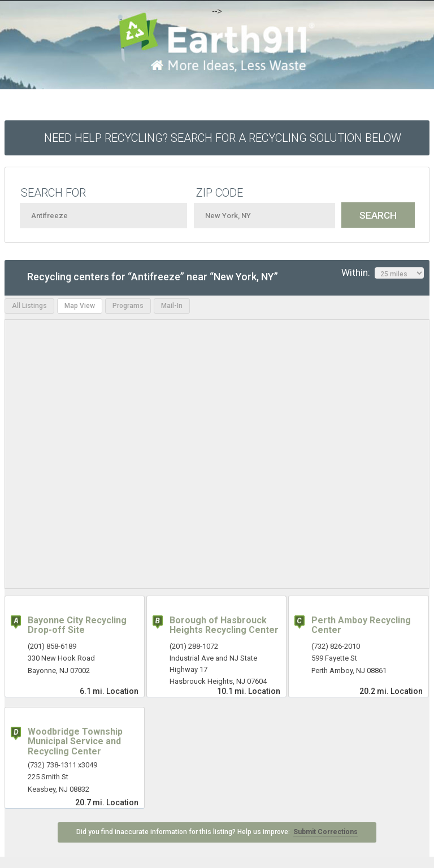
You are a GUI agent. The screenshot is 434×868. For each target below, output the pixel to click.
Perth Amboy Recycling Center (361, 625)
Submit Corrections (325, 832)
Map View (80, 306)
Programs (128, 306)
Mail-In (172, 306)
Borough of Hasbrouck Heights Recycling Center (224, 625)
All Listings (29, 306)
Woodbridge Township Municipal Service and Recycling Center (75, 741)
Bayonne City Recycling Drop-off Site (77, 625)
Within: (383, 273)
